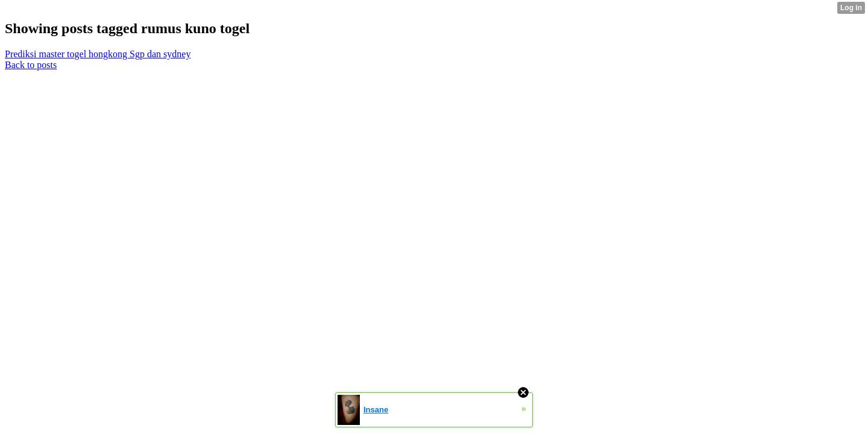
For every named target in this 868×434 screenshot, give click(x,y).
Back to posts (31, 65)
